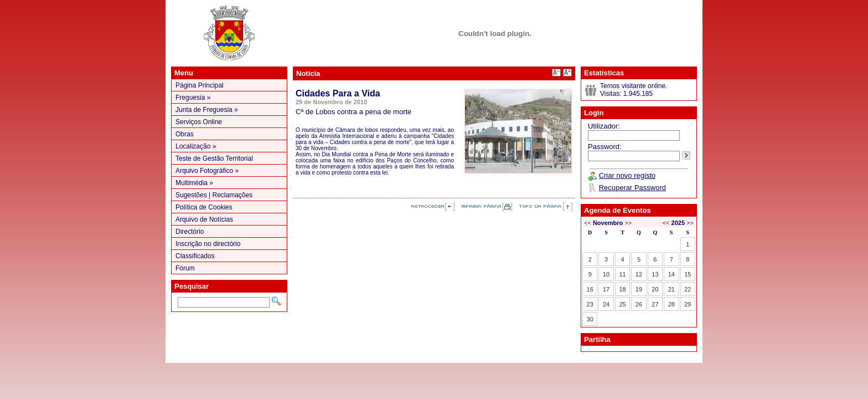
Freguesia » (193, 98)
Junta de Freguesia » (207, 110)
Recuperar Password (632, 188)
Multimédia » (194, 183)
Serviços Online (199, 122)
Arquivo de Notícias (204, 219)
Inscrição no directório (208, 244)
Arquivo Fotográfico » (207, 171)
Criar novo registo (627, 175)
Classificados (195, 256)
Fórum (185, 268)
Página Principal (200, 85)
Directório (190, 232)
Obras (185, 134)
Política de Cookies (204, 207)
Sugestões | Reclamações (214, 195)
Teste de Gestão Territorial (214, 158)
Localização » (196, 146)
